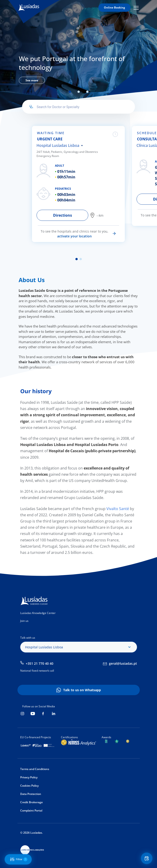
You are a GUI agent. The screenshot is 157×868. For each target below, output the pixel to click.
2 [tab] (79, 92)
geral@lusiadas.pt (123, 663)
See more (32, 80)
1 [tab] (70, 92)
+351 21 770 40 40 (40, 663)
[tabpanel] (78, 68)
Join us (24, 621)
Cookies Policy (29, 786)
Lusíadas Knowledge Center (38, 613)
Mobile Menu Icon (136, 8)
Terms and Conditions (35, 769)
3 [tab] (87, 92)
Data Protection (31, 794)
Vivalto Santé (117, 509)
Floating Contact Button (147, 858)
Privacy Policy (29, 777)
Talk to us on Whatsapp (82, 690)
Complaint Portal (31, 810)
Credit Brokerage (31, 802)
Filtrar (19, 859)
